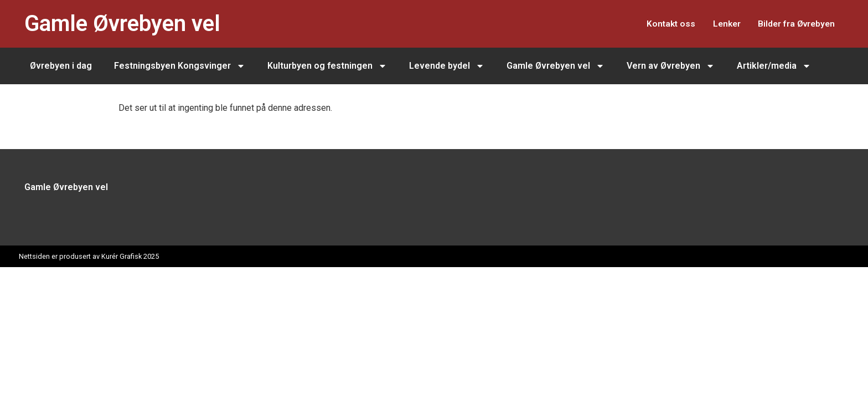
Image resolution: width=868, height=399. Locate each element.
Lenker (716, 24)
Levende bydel (447, 66)
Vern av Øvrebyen (671, 66)
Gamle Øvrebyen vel (122, 24)
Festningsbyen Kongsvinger (180, 66)
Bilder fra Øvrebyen (793, 24)
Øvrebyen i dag (61, 66)
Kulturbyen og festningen (327, 66)
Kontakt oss (654, 24)
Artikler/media (774, 66)
